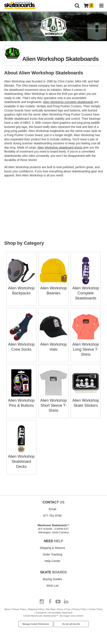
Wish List (52, 586)
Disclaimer (41, 613)
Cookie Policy (96, 609)
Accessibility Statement (60, 613)
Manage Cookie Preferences (36, 624)
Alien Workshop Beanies (53, 288)
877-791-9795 (52, 516)
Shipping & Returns (52, 548)
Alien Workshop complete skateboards (68, 102)
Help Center (52, 561)
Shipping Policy (36, 609)
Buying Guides (52, 579)
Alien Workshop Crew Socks (21, 344)
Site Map (50, 609)
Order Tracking (52, 554)
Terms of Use (64, 609)
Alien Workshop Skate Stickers (86, 400)
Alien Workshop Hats (53, 344)
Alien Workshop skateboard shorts (60, 148)
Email (52, 509)
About (7, 609)
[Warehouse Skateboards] (22, 6)
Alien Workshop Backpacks (21, 288)
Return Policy (19, 609)
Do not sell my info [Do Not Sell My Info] (71, 624)
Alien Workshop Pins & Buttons (21, 400)
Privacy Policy (80, 609)
